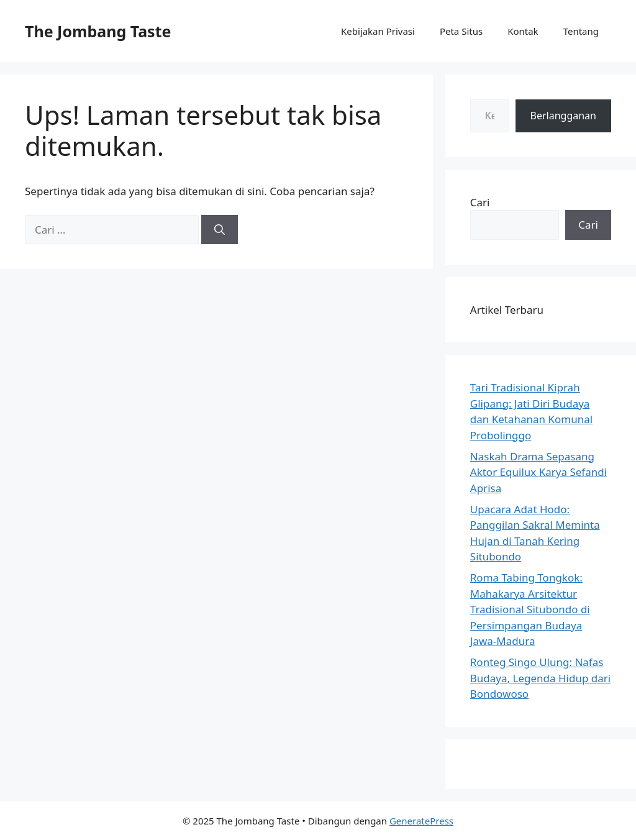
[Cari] (220, 230)
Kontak (523, 31)
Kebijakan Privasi (378, 31)
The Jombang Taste (98, 31)
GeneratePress (421, 821)
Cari (480, 202)
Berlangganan (563, 116)
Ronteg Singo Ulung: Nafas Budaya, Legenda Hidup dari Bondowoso (540, 678)
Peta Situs (461, 31)
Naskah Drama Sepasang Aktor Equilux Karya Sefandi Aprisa (538, 472)
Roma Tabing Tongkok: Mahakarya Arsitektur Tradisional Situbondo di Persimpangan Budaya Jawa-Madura (530, 609)
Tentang (581, 31)
